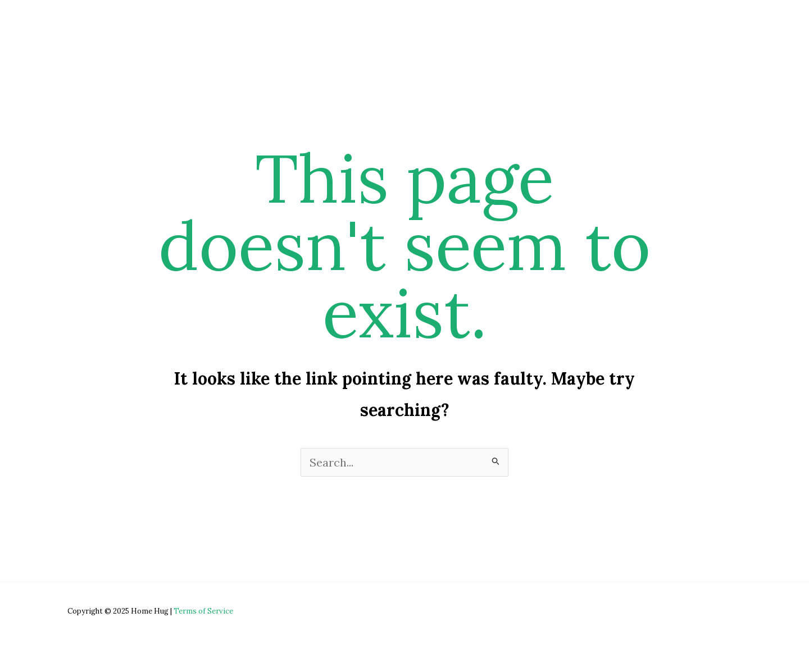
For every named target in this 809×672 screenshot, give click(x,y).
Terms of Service (203, 611)
